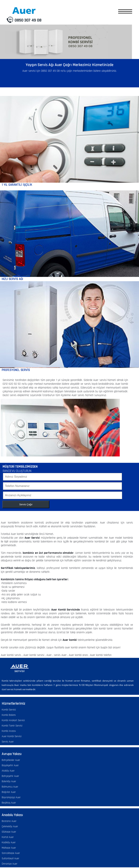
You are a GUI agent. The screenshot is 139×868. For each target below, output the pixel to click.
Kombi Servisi (9, 710)
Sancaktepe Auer (11, 853)
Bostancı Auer (9, 821)
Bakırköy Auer (9, 781)
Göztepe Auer (9, 832)
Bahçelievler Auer (11, 760)
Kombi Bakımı (9, 715)
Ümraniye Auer (10, 864)
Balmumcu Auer (10, 787)
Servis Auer (8, 742)
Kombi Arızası (9, 731)
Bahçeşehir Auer (10, 776)
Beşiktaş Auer (9, 803)
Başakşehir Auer (10, 765)
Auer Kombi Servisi (12, 736)
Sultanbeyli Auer (10, 858)
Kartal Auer (8, 837)
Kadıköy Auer (9, 842)
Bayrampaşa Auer (11, 797)
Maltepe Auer (9, 848)
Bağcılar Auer (9, 792)
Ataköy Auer (8, 771)
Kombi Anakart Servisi (13, 720)
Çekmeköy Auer (10, 826)
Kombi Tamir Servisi (12, 726)
